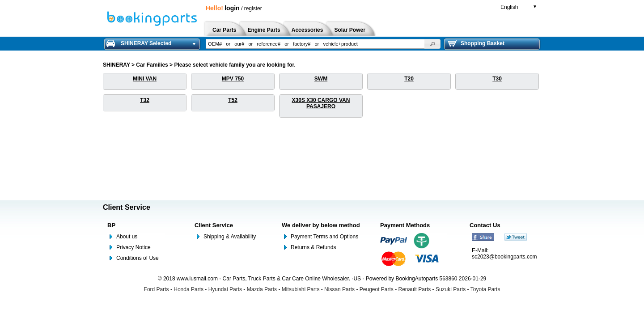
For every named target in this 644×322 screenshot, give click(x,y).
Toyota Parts (485, 289)
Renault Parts (415, 289)
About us (127, 237)
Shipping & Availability (230, 237)
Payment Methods (405, 225)
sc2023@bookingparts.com (504, 257)
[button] (432, 44)
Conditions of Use (138, 258)
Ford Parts (157, 289)
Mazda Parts (262, 289)
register (253, 8)
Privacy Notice (133, 247)
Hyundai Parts (225, 289)
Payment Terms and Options (324, 237)
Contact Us (485, 225)
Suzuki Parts (451, 289)
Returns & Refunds (313, 247)
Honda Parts (189, 289)
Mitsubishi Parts (301, 289)
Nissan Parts (339, 289)
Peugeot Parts (377, 289)
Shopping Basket (476, 43)
